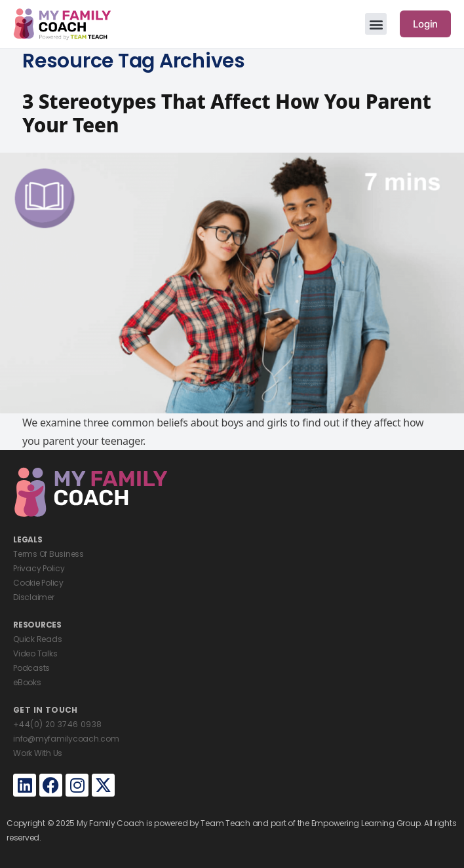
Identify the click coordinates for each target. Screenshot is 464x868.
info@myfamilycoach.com (66, 739)
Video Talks (35, 653)
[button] (376, 24)
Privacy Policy (39, 568)
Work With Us (38, 753)
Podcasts (31, 668)
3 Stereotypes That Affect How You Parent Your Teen (227, 113)
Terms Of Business (48, 554)
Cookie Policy (38, 583)
